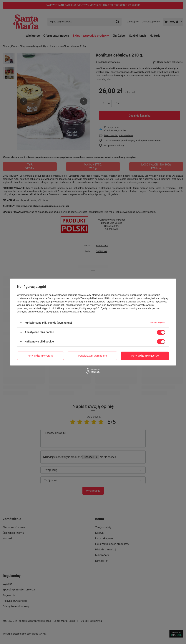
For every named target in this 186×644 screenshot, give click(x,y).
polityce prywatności (53, 302)
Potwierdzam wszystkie (145, 356)
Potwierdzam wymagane (92, 356)
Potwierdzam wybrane (40, 356)
